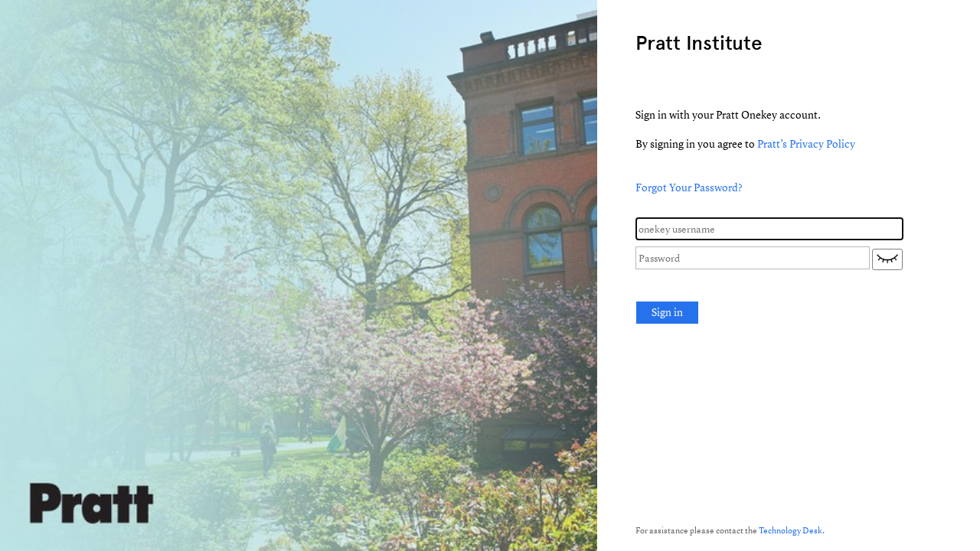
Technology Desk (791, 530)
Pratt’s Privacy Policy (806, 143)
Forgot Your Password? (689, 187)
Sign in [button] (667, 312)
